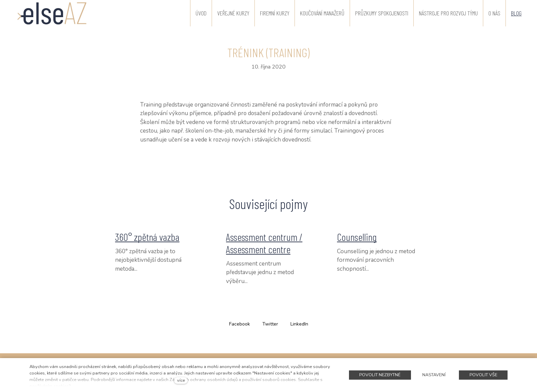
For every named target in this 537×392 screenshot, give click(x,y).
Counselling (357, 237)
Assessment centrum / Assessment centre (264, 243)
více (181, 380)
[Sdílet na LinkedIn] (299, 324)
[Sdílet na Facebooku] (240, 324)
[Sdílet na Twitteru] (270, 324)
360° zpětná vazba (147, 237)
